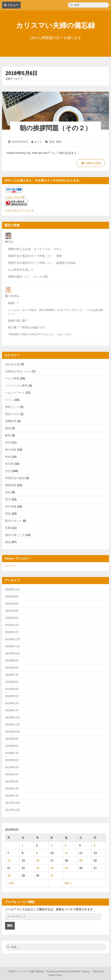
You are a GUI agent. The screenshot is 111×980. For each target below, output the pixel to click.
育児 (8, 499)
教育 (8, 435)
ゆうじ (38, 142)
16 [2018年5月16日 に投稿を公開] (38, 860)
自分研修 (11, 506)
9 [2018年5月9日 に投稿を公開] (37, 853)
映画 (8, 457)
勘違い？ (14, 303)
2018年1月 (12, 796)
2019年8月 (12, 668)
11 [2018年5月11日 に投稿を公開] (67, 853)
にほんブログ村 (15, 197)
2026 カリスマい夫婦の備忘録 (26, 971)
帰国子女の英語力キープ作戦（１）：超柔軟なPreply (42, 263)
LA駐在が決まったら (18, 371)
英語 (52, 142)
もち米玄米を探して (21, 270)
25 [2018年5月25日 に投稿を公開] (67, 868)
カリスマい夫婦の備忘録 (55, 25)
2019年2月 (12, 703)
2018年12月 (13, 717)
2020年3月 (12, 618)
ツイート (11, 566)
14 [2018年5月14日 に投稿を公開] (9, 860)
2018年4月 (12, 774)
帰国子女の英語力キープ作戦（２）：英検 (35, 256)
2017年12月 (13, 803)
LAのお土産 (12, 364)
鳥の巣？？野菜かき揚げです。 (28, 327)
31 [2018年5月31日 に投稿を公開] (52, 876)
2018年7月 (12, 753)
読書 (8, 528)
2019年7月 (12, 675)
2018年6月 (12, 760)
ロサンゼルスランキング (20, 211)
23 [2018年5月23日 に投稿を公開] (38, 868)
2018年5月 (12, 767)
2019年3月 (12, 696)
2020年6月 (12, 596)
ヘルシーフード (15, 393)
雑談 (59, 142)
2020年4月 (12, 611)
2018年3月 (12, 781)
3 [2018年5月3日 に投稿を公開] (51, 845)
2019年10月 (13, 653)
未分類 (9, 464)
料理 (8, 442)
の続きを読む (91, 164)
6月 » (68, 883)
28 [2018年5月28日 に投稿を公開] (9, 876)
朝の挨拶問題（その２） (55, 128)
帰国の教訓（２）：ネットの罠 (28, 277)
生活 (8, 471)
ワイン (9, 400)
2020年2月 (12, 625)
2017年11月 (13, 810)
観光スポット (14, 521)
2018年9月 (12, 739)
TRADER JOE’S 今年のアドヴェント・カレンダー (40, 334)
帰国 (8, 428)
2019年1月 (12, 710)
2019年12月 (13, 639)
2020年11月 (13, 589)
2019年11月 (13, 646)
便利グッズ (12, 407)
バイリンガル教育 (16, 386)
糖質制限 (11, 485)
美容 (8, 492)
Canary (86, 971)
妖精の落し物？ (18, 321)
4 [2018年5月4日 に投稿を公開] (66, 845)
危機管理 (11, 421)
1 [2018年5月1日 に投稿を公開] (22, 845)
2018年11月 (13, 725)
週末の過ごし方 (15, 535)
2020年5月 (12, 604)
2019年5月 (12, 682)
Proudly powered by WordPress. (64, 971)
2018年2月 (12, 789)
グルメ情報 (12, 378)
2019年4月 (12, 689)
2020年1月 (12, 632)
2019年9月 (12, 661)
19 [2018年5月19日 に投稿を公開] (81, 860)
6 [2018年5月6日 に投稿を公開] (94, 845)
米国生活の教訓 (15, 478)
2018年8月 (12, 746)
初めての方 (12, 414)
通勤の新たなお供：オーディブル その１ (35, 249)
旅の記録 (11, 450)
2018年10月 (13, 732)
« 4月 (11, 883)
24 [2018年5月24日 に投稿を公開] (52, 868)
